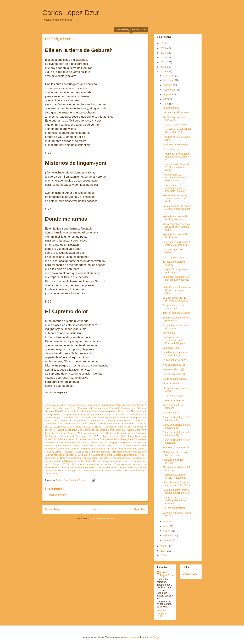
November (169, 80)
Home (96, 510)
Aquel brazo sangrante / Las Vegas (176, 119)
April (166, 526)
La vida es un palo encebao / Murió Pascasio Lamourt (174, 188)
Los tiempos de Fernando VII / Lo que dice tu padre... (176, 167)
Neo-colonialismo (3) (174, 365)
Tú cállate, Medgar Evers (176, 448)
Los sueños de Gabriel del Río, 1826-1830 (177, 131)
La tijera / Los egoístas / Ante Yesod (176, 271)
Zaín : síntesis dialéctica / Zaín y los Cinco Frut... (176, 243)
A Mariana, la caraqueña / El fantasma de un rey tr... (176, 157)
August (167, 94)
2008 (163, 546)
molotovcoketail (131, 637)
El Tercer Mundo (171, 383)
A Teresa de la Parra (174, 400)
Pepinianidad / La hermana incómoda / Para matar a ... (175, 178)
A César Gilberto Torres (175, 125)
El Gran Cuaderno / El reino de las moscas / (175, 299)
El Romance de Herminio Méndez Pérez (176, 454)
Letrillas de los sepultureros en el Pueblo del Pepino (174, 340)
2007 (163, 551)
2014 (163, 53)
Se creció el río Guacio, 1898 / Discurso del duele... (175, 198)
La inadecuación (171, 413)
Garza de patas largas (175, 257)
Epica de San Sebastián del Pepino (176, 236)
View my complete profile (162, 613)
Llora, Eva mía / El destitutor (173, 251)
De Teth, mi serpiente (174, 508)
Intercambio (169, 333)
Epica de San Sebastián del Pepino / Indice (176, 218)
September (169, 90)
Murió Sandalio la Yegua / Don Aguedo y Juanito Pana (176, 227)
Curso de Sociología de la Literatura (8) (176, 419)
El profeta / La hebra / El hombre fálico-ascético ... (176, 280)
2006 (163, 555)
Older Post (139, 510)
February (168, 535)
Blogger (156, 637)
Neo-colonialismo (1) (174, 374)
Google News (190, 574)
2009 (163, 71)
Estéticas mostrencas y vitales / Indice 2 (175, 354)
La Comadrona (171, 108)
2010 (163, 67)
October (168, 85)
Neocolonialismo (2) (173, 369)
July (166, 99)
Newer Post (52, 510)
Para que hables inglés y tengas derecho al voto (176, 491)
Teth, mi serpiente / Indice (176, 313)
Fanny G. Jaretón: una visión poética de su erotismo (175, 501)
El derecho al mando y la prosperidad (176, 319)
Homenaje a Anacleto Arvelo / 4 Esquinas (174, 476)
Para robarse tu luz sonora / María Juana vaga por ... (177, 209)
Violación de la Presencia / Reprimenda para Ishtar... (177, 290)
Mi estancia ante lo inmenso (173, 407)
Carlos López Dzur (71, 13)
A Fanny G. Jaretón (173, 396)
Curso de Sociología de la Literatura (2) (176, 434)
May (166, 521)
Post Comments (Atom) (102, 518)
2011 (163, 62)
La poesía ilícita (171, 348)
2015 (163, 48)
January (168, 540)
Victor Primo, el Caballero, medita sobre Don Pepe (177, 484)
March (167, 531)
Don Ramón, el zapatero (176, 112)
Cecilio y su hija (171, 149)
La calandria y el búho (174, 360)
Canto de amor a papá (175, 379)
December (169, 76)
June (166, 104)
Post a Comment (58, 495)
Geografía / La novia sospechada (174, 307)
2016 (163, 43)
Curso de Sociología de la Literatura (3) (176, 426)
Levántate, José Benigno (176, 145)
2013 (163, 57)
